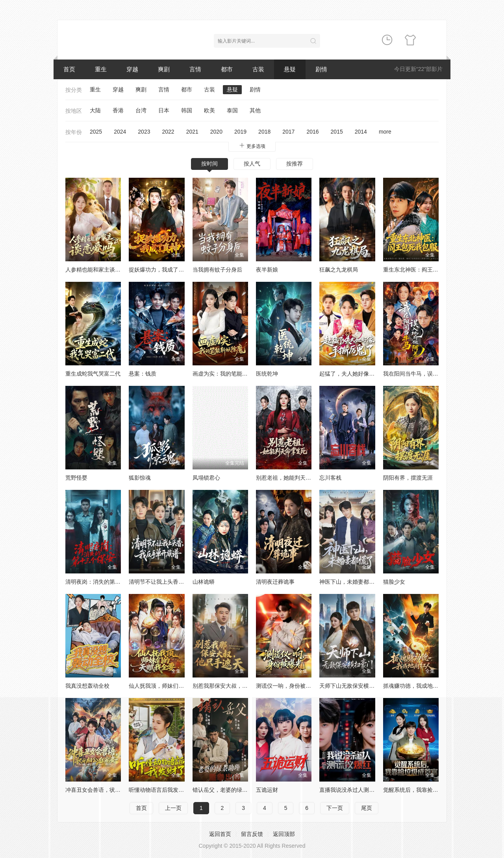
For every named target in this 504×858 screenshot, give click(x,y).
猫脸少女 (394, 582)
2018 (264, 132)
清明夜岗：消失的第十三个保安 (104, 582)
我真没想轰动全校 (87, 686)
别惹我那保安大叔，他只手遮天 (231, 686)
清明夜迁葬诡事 (275, 582)
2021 (192, 132)
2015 (337, 132)
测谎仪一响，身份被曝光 (286, 686)
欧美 (209, 110)
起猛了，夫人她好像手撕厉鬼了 (358, 374)
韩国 (187, 110)
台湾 (141, 110)
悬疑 (290, 69)
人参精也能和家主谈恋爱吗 (98, 270)
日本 (164, 110)
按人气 (252, 164)
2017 (288, 132)
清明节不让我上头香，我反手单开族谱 (176, 582)
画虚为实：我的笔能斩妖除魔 (228, 374)
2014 (361, 132)
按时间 (209, 164)
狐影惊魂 (140, 478)
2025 (96, 132)
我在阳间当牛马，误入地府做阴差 (424, 374)
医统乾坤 (267, 374)
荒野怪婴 (76, 478)
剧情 (321, 69)
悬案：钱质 (143, 374)
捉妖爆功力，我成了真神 (159, 270)
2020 (216, 132)
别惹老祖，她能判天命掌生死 (292, 478)
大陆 (95, 110)
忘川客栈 (330, 478)
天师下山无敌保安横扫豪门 (352, 686)
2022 (168, 132)
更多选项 (252, 146)
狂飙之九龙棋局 (339, 270)
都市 (227, 69)
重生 (101, 69)
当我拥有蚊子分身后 (217, 270)
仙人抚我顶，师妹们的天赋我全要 (170, 686)
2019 (240, 132)
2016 (312, 132)
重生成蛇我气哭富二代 (93, 374)
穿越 (132, 69)
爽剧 (164, 69)
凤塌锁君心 (206, 478)
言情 (195, 69)
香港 (118, 110)
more (385, 132)
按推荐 (295, 164)
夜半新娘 (267, 270)
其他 (255, 110)
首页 (69, 69)
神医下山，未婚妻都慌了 (350, 582)
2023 (144, 132)
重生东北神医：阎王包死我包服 (422, 270)
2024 (120, 132)
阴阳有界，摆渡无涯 (408, 478)
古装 (258, 69)
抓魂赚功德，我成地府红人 (416, 686)
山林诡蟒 (204, 582)
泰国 (232, 110)
